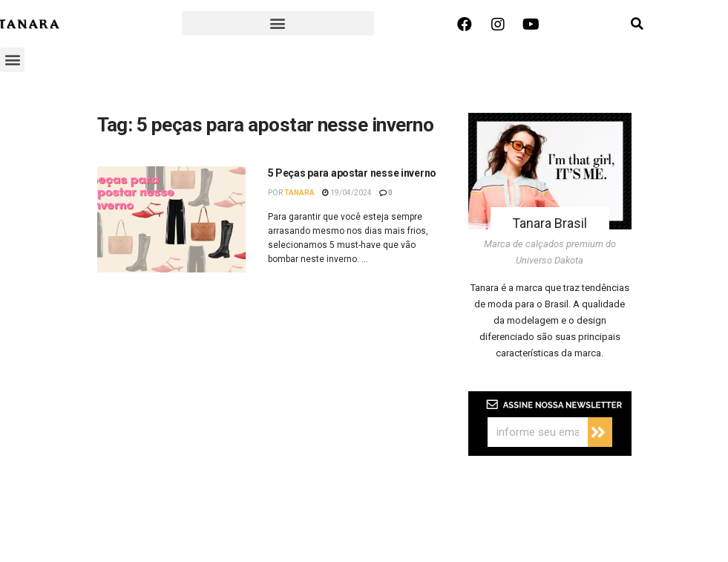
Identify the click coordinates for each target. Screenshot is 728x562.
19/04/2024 (347, 193)
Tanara (299, 193)
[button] (278, 23)
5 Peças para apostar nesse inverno (352, 173)
